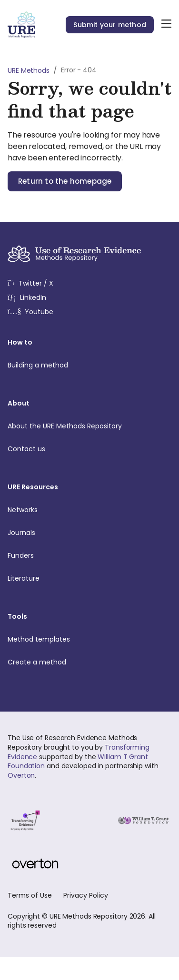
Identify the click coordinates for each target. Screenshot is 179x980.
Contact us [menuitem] (86, 449)
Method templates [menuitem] (86, 639)
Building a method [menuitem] (86, 365)
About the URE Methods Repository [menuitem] (86, 426)
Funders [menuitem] (86, 555)
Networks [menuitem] (86, 510)
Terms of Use (30, 895)
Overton (21, 775)
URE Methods (29, 70)
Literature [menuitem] (86, 578)
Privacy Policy (86, 895)
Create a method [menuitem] (86, 662)
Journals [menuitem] (86, 533)
